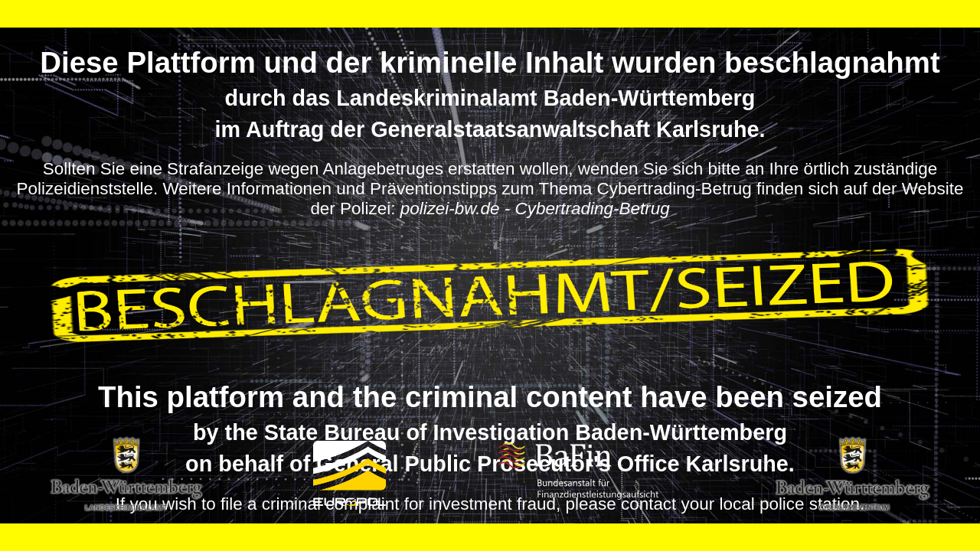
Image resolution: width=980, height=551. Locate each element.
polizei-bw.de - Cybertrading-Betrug (535, 209)
